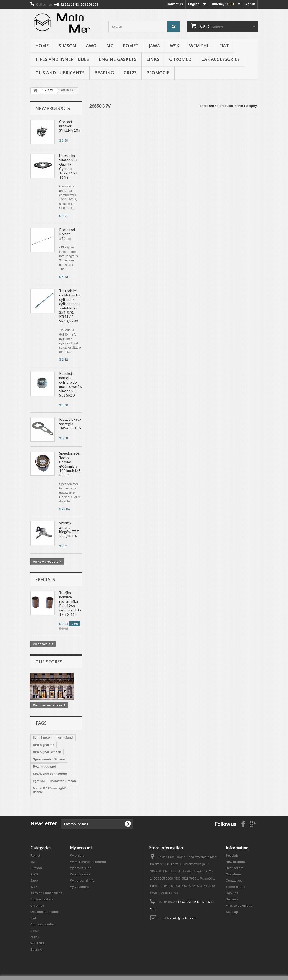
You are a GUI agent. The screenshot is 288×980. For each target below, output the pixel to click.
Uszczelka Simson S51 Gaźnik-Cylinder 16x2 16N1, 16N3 (69, 166)
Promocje (158, 73)
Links (153, 59)
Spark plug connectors (50, 774)
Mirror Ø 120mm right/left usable (52, 790)
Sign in (250, 4)
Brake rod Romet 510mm (67, 234)
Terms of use (235, 887)
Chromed (180, 59)
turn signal (65, 737)
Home (42, 46)
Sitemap (232, 912)
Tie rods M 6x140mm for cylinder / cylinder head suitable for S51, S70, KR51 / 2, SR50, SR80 (70, 306)
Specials (45, 579)
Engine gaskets (118, 59)
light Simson (42, 737)
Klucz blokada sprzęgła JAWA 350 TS (70, 424)
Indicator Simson (63, 781)
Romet (131, 46)
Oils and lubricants (60, 73)
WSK (175, 46)
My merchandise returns (88, 862)
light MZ (39, 781)
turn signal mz (43, 745)
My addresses (80, 874)
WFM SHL (199, 46)
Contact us (175, 4)
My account (81, 848)
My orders (77, 855)
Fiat (224, 46)
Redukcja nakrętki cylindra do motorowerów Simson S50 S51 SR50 (71, 384)
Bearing (104, 73)
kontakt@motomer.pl (182, 918)
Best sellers (234, 868)
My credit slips (80, 868)
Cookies (232, 893)
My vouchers (79, 887)
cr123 (130, 73)
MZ (110, 46)
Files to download (239, 906)
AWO (91, 46)
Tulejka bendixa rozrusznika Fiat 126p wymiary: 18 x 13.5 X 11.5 (70, 603)
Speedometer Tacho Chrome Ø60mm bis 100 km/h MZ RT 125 (70, 464)
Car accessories (220, 59)
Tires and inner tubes (62, 59)
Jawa (154, 46)
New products (52, 108)
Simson (67, 46)
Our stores (49, 662)
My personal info (82, 881)
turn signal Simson (47, 752)
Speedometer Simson (49, 759)
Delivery (232, 899)
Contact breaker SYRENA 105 (70, 126)
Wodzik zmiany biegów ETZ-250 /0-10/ (70, 529)
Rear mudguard (44, 766)
